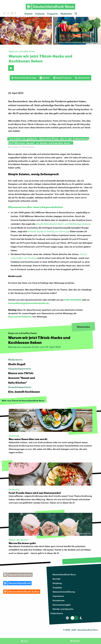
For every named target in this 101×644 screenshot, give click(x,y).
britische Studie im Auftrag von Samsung (48, 231)
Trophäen (57, 587)
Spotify (45, 78)
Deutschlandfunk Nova (64, 574)
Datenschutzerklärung (64, 592)
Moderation (66, 14)
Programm (53, 14)
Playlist (76, 641)
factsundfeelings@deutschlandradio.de (29, 303)
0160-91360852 (73, 300)
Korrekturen (59, 600)
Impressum (58, 596)
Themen (28, 14)
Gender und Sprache (63, 609)
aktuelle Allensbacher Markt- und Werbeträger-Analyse (63, 224)
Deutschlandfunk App (24, 78)
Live (26, 641)
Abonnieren (82, 78)
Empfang (57, 583)
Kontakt (57, 579)
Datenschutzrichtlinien (20, 317)
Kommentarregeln (62, 605)
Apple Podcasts (62, 78)
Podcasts (40, 14)
